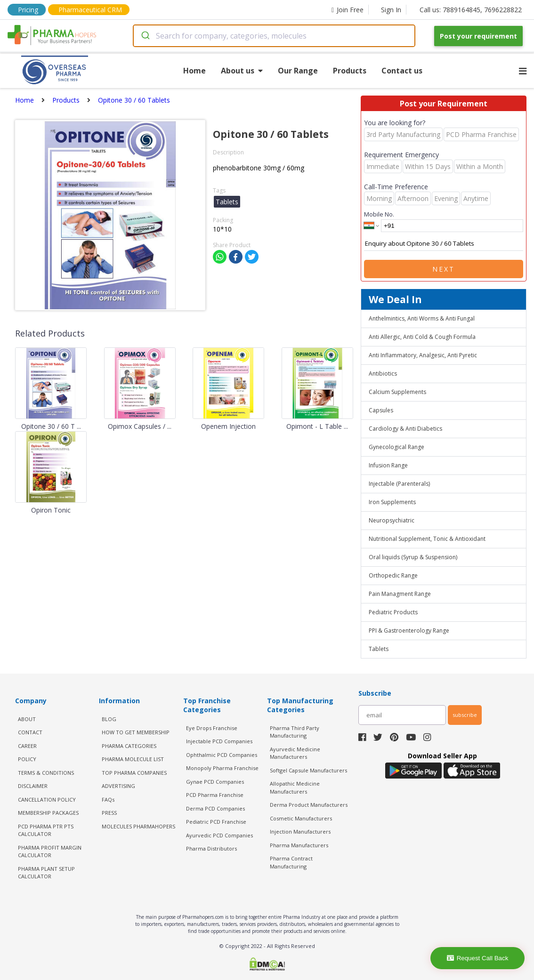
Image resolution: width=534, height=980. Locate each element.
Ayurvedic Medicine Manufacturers (295, 753)
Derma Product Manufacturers (309, 805)
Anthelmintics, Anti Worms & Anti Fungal (422, 318)
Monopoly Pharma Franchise (222, 768)
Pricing (28, 10)
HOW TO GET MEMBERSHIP (136, 732)
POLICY (27, 759)
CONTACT (30, 732)
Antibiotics (383, 374)
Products (350, 71)
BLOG (109, 719)
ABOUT (27, 719)
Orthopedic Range (393, 575)
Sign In (391, 10)
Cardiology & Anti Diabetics (405, 429)
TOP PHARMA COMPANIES (134, 773)
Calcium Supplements (397, 392)
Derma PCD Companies (215, 808)
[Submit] (145, 36)
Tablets (379, 649)
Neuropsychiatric (392, 520)
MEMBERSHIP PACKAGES (48, 813)
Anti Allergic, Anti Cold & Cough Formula (422, 337)
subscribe (465, 715)
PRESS (109, 813)
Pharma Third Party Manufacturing (295, 732)
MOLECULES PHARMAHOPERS (138, 826)
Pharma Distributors (211, 848)
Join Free (348, 10)
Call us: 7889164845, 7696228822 (471, 10)
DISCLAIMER (33, 786)
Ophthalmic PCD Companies (222, 755)
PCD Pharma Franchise (215, 795)
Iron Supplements (392, 502)
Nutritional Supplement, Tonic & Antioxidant (427, 539)
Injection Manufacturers (300, 831)
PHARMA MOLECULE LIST (133, 759)
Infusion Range (388, 465)
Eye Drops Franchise (212, 728)
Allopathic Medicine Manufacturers (295, 787)
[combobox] (274, 36)
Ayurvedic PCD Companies (219, 835)
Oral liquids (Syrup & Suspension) (413, 557)
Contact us (402, 71)
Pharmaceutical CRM (90, 10)
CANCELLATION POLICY (47, 799)
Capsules (381, 410)
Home (194, 71)
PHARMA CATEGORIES (129, 746)
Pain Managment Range (400, 594)
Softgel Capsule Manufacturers (308, 770)
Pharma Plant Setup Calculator (46, 873)
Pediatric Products (393, 612)
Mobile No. (379, 214)
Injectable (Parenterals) (399, 484)
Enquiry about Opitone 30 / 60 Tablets (444, 244)
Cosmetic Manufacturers (301, 818)
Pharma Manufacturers (299, 845)
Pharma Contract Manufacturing (291, 862)
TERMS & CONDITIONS (46, 773)
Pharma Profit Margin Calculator (50, 851)
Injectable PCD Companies (219, 741)
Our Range (298, 71)
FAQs (108, 799)
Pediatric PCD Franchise (216, 822)
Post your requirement (478, 36)
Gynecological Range (396, 447)
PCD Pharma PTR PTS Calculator (46, 830)
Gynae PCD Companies (215, 782)
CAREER (27, 746)
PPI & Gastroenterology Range (409, 631)
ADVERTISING (118, 786)
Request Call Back (478, 958)
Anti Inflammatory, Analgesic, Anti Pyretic (423, 355)
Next (444, 269)
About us (242, 71)
